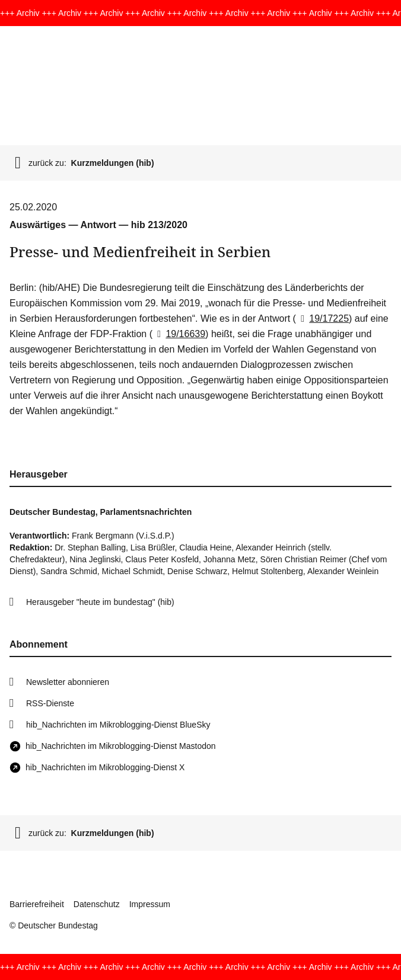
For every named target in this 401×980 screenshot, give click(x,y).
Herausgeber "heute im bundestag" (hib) (100, 602)
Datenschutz (97, 904)
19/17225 (322, 318)
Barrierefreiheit (37, 904)
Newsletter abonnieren (68, 682)
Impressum (150, 904)
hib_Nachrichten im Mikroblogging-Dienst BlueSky (118, 725)
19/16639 (179, 334)
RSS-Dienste (50, 703)
